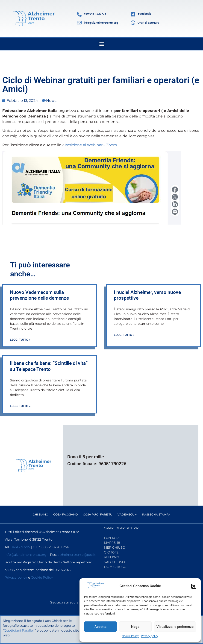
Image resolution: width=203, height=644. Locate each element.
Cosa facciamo (66, 514)
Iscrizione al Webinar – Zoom (91, 145)
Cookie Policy (130, 636)
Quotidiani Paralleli (19, 630)
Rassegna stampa (156, 514)
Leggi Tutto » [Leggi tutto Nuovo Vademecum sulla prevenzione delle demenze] (20, 340)
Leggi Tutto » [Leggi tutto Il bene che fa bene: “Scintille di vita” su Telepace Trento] (20, 406)
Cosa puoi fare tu (98, 514)
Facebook (144, 14)
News (51, 101)
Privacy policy (150, 636)
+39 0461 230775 (95, 14)
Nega (135, 627)
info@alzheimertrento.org (101, 23)
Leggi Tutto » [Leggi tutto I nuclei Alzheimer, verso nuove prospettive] (124, 335)
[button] (194, 586)
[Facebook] (133, 15)
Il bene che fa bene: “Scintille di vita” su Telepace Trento (49, 366)
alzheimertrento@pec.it (77, 555)
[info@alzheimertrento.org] (79, 23)
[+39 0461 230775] (79, 15)
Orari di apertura (148, 23)
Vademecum (127, 514)
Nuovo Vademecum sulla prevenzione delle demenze (39, 295)
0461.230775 (20, 547)
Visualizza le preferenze (175, 627)
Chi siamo (40, 514)
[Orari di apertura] (133, 23)
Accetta (100, 627)
